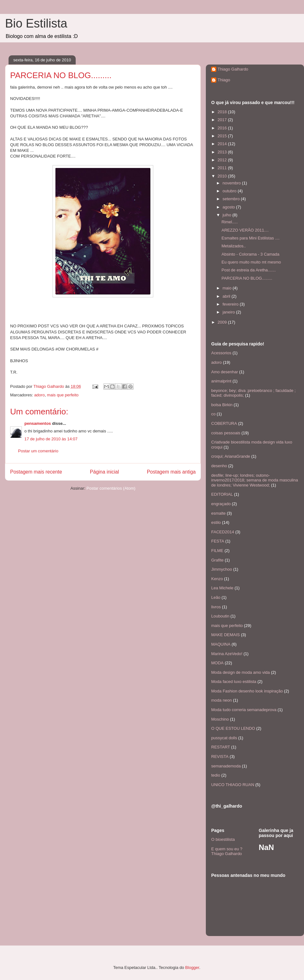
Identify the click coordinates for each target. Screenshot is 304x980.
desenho (219, 466)
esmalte (218, 513)
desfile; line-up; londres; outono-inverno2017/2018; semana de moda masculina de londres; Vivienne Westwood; (255, 480)
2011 (223, 168)
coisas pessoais (226, 433)
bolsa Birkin (222, 405)
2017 (223, 120)
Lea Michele (222, 588)
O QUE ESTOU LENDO (233, 728)
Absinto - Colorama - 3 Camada (250, 254)
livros (216, 607)
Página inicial (104, 472)
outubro (230, 191)
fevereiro (231, 304)
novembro (232, 183)
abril (227, 296)
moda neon (222, 700)
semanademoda (226, 766)
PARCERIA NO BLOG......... (247, 278)
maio (228, 288)
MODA (217, 663)
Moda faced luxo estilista (234, 682)
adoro (39, 395)
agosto (229, 207)
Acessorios (221, 353)
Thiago (224, 80)
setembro (232, 199)
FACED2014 (223, 532)
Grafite (217, 560)
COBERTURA (224, 423)
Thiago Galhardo (233, 69)
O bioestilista (223, 839)
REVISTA (220, 757)
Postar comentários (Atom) (111, 488)
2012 (223, 160)
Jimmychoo (222, 569)
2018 (223, 112)
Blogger (192, 968)
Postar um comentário (38, 451)
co (213, 414)
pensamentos (38, 423)
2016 (223, 128)
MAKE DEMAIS (225, 635)
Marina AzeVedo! (227, 654)
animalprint (221, 381)
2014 (223, 144)
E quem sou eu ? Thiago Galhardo (227, 851)
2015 (223, 136)
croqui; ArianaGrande (231, 456)
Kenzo (217, 579)
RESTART (221, 747)
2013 (223, 152)
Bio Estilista (36, 23)
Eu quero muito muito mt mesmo (251, 262)
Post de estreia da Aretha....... (248, 270)
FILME (217, 551)
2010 (223, 176)
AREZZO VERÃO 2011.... (245, 230)
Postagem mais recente (36, 472)
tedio (216, 775)
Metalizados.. (234, 246)
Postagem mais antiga (171, 472)
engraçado (221, 504)
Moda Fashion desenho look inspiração (247, 691)
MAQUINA (221, 644)
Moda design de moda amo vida (241, 672)
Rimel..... (229, 222)
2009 (223, 322)
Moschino (220, 719)
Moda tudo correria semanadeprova (244, 710)
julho (228, 215)
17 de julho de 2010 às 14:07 (51, 439)
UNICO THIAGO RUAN (233, 785)
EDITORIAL (222, 494)
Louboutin (220, 616)
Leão (216, 597)
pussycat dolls (224, 738)
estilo (216, 522)
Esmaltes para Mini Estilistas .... (250, 238)
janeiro (229, 312)
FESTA (218, 541)
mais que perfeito (63, 395)
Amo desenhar (225, 372)
